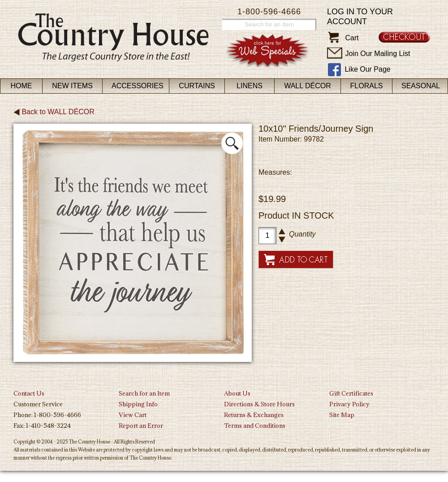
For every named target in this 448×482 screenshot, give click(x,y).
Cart (352, 38)
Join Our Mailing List (377, 54)
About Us (237, 393)
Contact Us (29, 393)
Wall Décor (308, 86)
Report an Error (141, 426)
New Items (72, 86)
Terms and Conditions (255, 426)
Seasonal (421, 86)
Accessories (138, 86)
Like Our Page (367, 69)
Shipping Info (138, 404)
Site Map (342, 415)
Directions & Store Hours (259, 404)
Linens (250, 86)
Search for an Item (144, 393)
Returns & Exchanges (254, 415)
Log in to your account (360, 17)
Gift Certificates (351, 393)
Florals (367, 86)
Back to (54, 112)
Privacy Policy (349, 404)
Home (22, 86)
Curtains (197, 86)
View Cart (133, 415)
